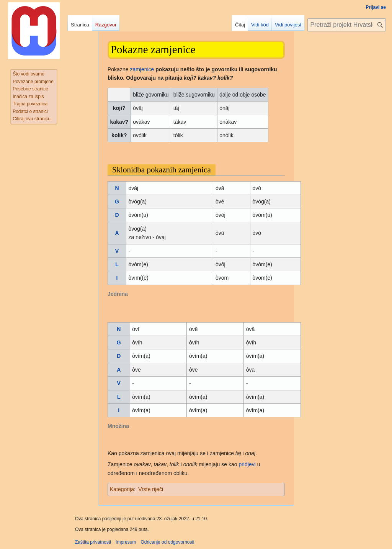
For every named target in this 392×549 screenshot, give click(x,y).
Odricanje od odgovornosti (167, 542)
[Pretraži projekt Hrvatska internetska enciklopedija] (347, 25)
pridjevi (247, 464)
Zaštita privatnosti (93, 542)
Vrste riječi (151, 489)
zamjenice (142, 69)
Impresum (126, 542)
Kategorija (122, 489)
